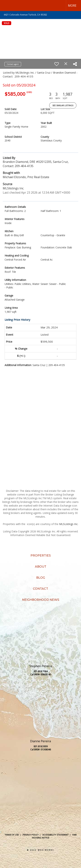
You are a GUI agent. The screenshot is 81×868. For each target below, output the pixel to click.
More (72, 6)
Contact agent (13, 64)
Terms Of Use (12, 835)
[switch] (57, 64)
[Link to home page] (6, 6)
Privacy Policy (31, 835)
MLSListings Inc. (69, 524)
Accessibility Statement (55, 835)
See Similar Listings (63, 105)
